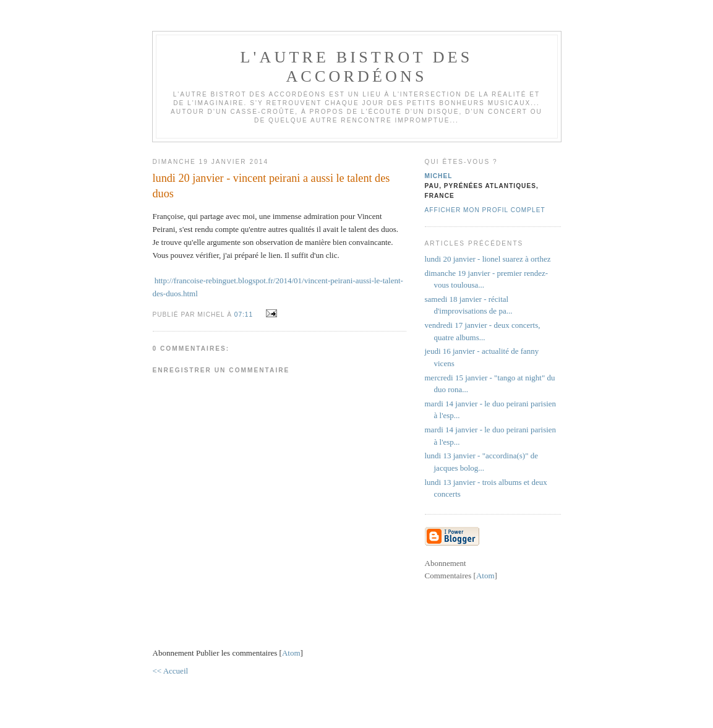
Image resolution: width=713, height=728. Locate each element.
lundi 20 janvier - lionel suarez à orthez (488, 259)
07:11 (245, 315)
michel (439, 176)
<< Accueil (171, 671)
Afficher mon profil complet (485, 210)
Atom (291, 653)
